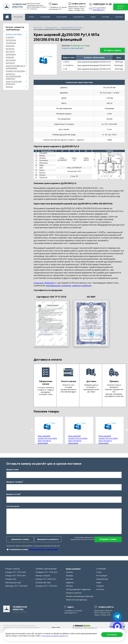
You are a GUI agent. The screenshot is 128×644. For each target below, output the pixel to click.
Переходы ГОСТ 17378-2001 (16, 593)
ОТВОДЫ (10, 37)
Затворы (10, 49)
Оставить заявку (112, 50)
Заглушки (11, 60)
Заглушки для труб (43, 590)
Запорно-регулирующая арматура (13, 76)
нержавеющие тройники (58, 285)
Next (127, 430)
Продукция (18, 17)
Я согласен (112, 635)
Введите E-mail (12, 498)
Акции (93, 17)
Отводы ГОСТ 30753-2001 (16, 583)
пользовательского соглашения (42, 553)
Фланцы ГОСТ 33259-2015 (46, 586)
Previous (32, 430)
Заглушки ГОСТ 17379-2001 (46, 593)
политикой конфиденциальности (55, 636)
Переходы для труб (13, 590)
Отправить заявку (109, 543)
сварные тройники (82, 285)
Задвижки (11, 54)
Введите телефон (13, 485)
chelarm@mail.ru (99, 10)
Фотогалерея (62, 17)
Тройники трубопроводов (46, 576)
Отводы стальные (12, 576)
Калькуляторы (79, 17)
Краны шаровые (14, 34)
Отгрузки (105, 17)
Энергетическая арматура (14, 83)
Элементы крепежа (15, 71)
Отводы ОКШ (11, 586)
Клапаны (10, 46)
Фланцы (10, 57)
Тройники (11, 43)
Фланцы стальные (43, 583)
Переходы (11, 40)
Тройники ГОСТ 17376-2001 (47, 579)
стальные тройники (44, 283)
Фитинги (10, 63)
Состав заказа (11, 510)
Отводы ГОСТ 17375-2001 (16, 579)
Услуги (32, 17)
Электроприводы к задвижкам (15, 67)
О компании (45, 17)
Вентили (10, 51)
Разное (9, 87)
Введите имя (11, 473)
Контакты (119, 17)
